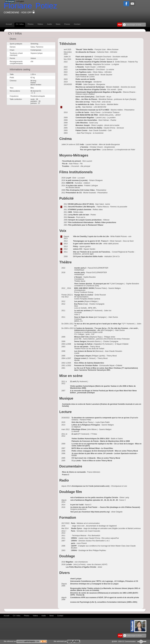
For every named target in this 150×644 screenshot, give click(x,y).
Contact (77, 24)
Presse (67, 24)
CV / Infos (20, 24)
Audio (49, 24)
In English (20, 1)
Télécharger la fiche (132, 25)
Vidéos (40, 24)
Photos (31, 24)
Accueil (9, 24)
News (58, 24)
